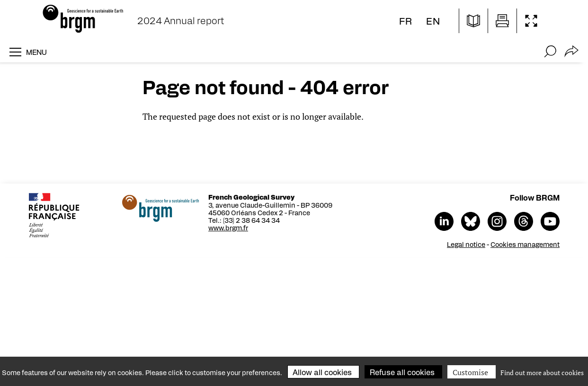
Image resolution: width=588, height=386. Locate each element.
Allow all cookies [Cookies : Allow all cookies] (322, 372)
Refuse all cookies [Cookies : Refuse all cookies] (402, 372)
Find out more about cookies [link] (542, 373)
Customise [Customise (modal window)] (470, 372)
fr (406, 21)
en (433, 21)
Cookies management (525, 244)
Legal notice (466, 244)
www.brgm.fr (228, 228)
